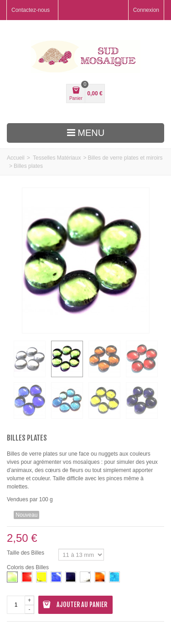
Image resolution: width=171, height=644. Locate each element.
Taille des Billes (26, 553)
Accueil (16, 158)
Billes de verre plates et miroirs (125, 158)
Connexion (146, 10)
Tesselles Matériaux (57, 158)
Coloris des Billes (28, 567)
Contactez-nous (31, 10)
